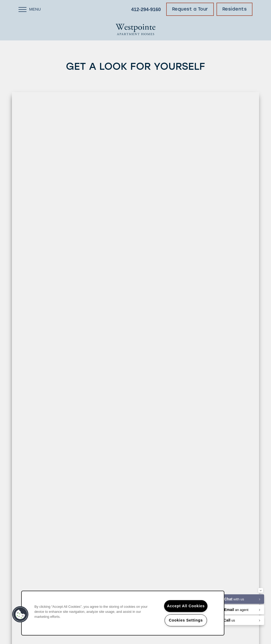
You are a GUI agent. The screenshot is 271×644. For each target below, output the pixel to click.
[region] (123, 613)
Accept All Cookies (186, 606)
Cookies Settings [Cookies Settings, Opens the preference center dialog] (186, 620)
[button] (190, 9)
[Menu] (30, 9)
